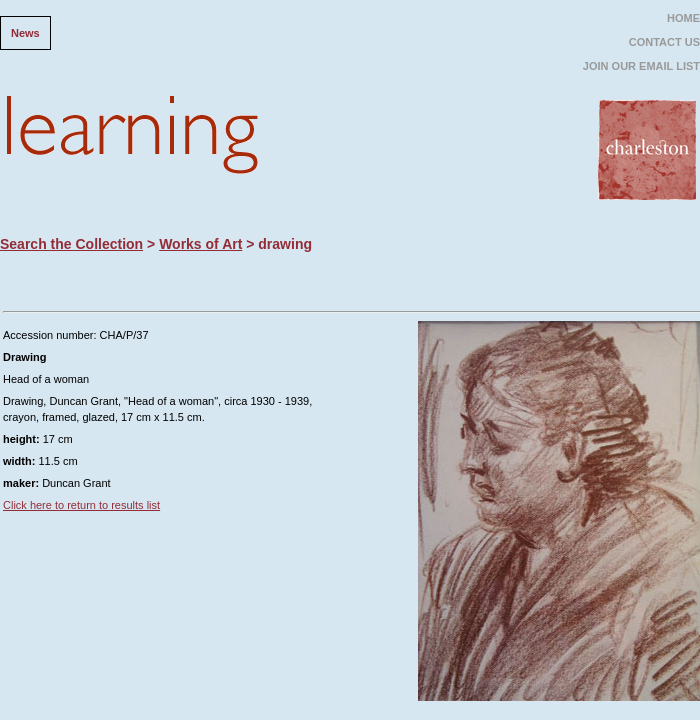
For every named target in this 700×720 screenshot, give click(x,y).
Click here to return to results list (81, 505)
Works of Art (200, 244)
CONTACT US (664, 42)
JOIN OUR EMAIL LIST (641, 66)
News (25, 33)
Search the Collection (71, 244)
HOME (683, 18)
